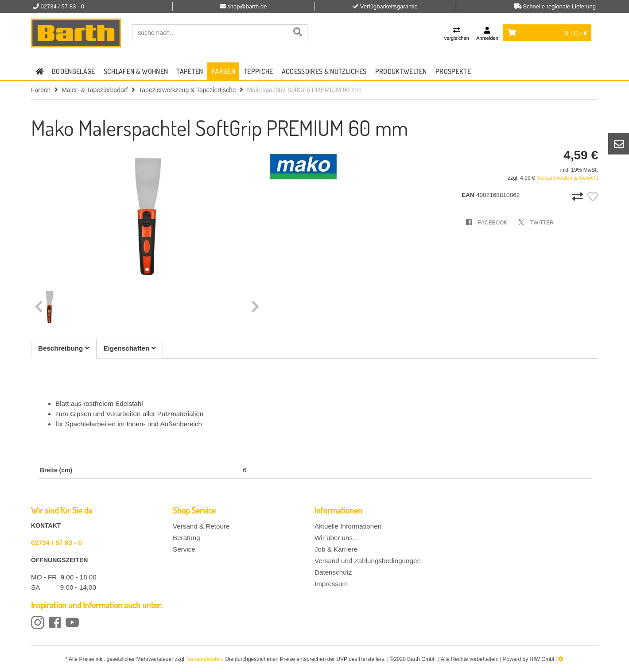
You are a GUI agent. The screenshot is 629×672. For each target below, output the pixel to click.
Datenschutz (333, 572)
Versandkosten (205, 659)
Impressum (331, 584)
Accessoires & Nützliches (324, 71)
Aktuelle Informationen (348, 526)
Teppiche (258, 71)
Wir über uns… (337, 538)
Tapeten (190, 71)
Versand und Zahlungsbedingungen (368, 561)
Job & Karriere (336, 549)
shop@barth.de (247, 6)
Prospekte (453, 71)
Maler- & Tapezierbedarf (95, 90)
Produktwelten (401, 71)
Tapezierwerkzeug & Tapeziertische (187, 90)
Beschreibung (64, 348)
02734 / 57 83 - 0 (56, 543)
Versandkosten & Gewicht (568, 178)
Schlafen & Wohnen (136, 71)
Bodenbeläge (74, 71)
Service (184, 549)
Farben (223, 71)
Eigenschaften (130, 348)
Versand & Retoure (201, 526)
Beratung (186, 538)
